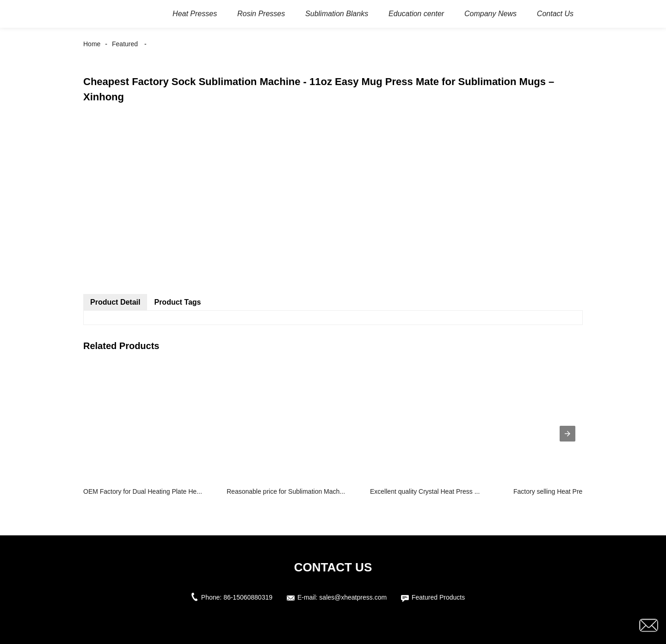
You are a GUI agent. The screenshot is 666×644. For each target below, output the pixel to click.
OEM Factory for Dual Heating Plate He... (143, 491)
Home (92, 44)
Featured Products (438, 597)
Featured (125, 44)
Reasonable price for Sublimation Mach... (286, 491)
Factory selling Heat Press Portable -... (569, 491)
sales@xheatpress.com (353, 597)
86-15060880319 (248, 597)
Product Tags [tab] (177, 302)
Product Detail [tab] (115, 302)
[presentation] (567, 434)
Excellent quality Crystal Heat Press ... (425, 491)
